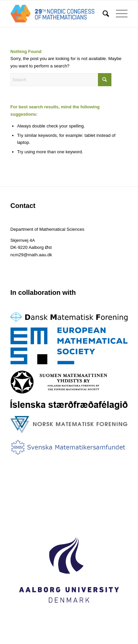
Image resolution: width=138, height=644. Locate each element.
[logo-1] (57, 14)
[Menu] (118, 14)
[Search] (102, 14)
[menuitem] (102, 14)
